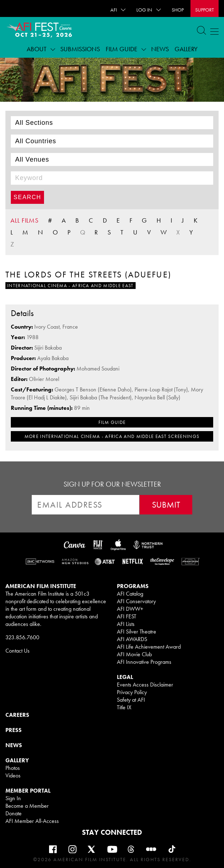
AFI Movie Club (134, 654)
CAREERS (17, 715)
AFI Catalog (130, 594)
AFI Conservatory (136, 601)
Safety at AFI (131, 700)
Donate (14, 813)
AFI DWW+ (130, 609)
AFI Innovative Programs (144, 662)
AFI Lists (126, 624)
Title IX (124, 707)
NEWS (14, 745)
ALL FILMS (25, 220)
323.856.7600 (22, 637)
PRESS (14, 730)
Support (205, 10)
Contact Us (17, 651)
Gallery (186, 49)
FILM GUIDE (112, 422)
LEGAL (125, 677)
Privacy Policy (132, 692)
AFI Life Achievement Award (149, 647)
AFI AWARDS (132, 639)
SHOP (178, 10)
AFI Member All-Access (32, 821)
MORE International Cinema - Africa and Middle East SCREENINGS (112, 436)
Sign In (13, 798)
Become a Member (27, 806)
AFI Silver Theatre (137, 632)
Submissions (80, 49)
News (160, 49)
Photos (13, 768)
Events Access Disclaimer (145, 685)
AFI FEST (127, 616)
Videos (13, 775)
